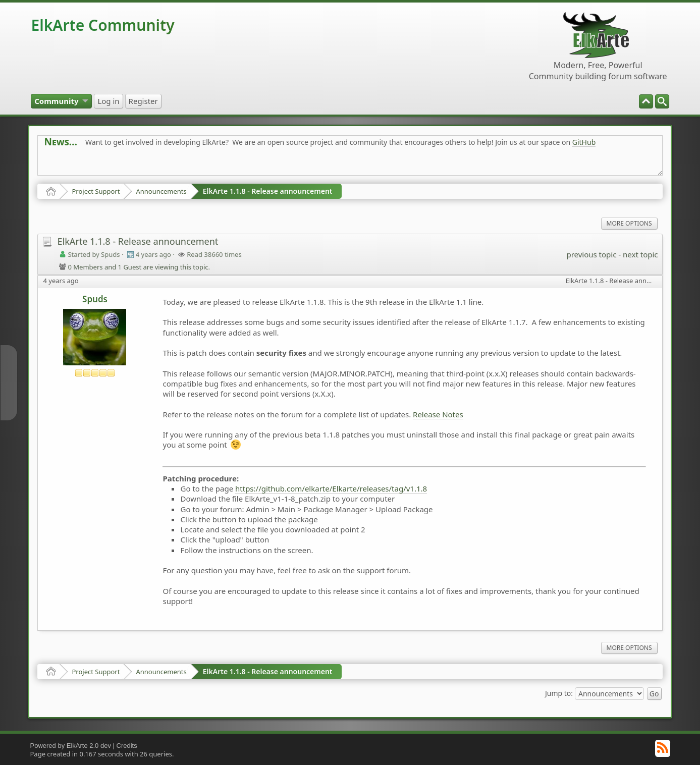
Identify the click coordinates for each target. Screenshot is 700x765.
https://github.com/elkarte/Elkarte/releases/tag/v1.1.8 (331, 488)
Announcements (161, 191)
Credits (127, 746)
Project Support (96, 191)
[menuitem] (662, 101)
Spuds (95, 299)
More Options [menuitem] (629, 223)
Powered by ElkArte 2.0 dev (70, 746)
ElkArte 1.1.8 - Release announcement (268, 191)
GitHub (584, 142)
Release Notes (438, 414)
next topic (640, 254)
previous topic (591, 254)
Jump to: (559, 693)
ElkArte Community (102, 25)
